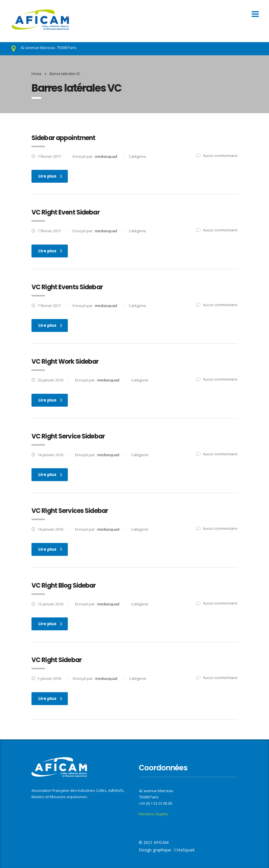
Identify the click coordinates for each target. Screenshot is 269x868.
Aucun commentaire (217, 156)
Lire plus (51, 176)
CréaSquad (184, 850)
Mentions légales (154, 814)
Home (36, 74)
